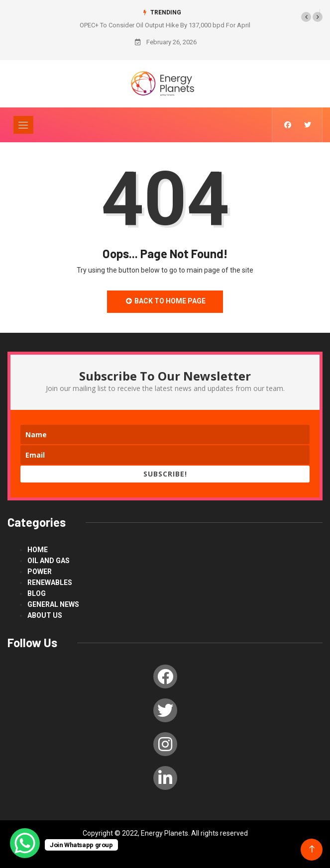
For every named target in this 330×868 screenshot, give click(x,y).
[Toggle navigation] (23, 125)
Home (38, 550)
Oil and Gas (49, 561)
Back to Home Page (165, 301)
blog (37, 593)
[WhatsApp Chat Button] (25, 843)
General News (53, 604)
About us (45, 615)
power (40, 572)
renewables (50, 582)
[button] (306, 17)
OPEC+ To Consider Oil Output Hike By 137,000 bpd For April (165, 25)
